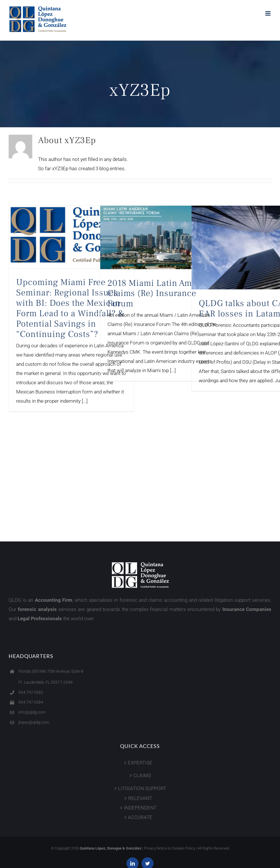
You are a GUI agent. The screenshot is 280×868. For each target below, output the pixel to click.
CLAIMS (142, 775)
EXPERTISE (140, 763)
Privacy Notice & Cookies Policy (170, 848)
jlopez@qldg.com (34, 722)
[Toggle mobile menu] (268, 13)
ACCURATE (140, 817)
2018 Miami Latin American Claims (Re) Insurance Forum (162, 294)
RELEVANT (140, 798)
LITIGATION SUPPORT (142, 788)
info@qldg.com (32, 712)
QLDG (15, 600)
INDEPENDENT (140, 808)
